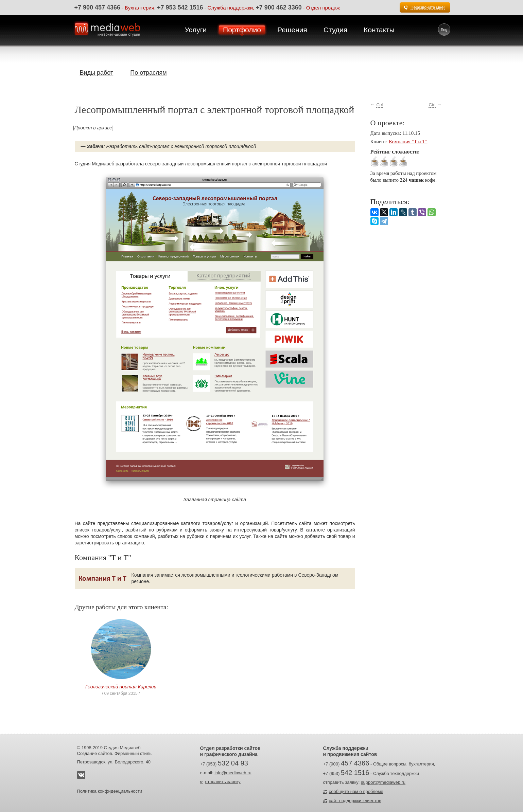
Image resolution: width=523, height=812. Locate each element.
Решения (292, 30)
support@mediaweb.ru (383, 782)
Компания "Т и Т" (408, 142)
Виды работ (97, 73)
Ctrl (380, 105)
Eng (444, 30)
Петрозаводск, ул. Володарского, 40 (114, 762)
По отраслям (148, 73)
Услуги (196, 30)
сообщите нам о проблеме (356, 791)
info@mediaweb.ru (233, 773)
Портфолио (242, 30)
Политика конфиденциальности (110, 791)
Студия (335, 30)
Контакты (379, 30)
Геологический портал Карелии (121, 687)
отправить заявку (223, 782)
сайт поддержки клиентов (355, 801)
